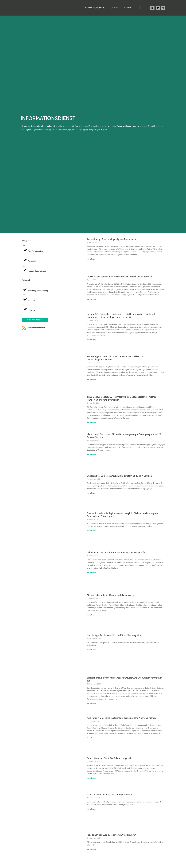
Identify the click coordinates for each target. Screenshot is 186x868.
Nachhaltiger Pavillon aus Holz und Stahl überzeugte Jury (115, 635)
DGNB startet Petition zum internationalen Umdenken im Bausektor (120, 277)
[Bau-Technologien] (24, 246)
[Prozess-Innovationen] (24, 266)
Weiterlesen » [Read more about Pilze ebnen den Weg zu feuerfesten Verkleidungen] (92, 849)
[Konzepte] (24, 305)
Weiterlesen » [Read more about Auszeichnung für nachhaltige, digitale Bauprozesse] (92, 259)
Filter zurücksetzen (35, 320)
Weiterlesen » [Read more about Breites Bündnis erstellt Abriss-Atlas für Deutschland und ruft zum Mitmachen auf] (92, 703)
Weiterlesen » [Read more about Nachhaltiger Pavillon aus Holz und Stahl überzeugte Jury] (92, 650)
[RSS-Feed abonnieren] (24, 328)
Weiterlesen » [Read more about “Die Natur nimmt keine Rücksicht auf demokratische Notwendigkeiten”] (92, 738)
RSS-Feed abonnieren (37, 328)
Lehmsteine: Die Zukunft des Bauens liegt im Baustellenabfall (116, 553)
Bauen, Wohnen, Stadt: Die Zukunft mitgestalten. (111, 758)
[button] (140, 8)
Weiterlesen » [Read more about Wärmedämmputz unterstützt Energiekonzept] (92, 809)
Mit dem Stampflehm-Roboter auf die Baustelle (110, 595)
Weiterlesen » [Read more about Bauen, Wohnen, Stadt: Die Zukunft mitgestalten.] (92, 778)
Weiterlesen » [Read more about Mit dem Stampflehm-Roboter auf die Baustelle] (92, 615)
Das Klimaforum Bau (95, 8)
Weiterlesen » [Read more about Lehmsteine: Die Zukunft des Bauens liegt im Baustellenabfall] (92, 572)
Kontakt (128, 8)
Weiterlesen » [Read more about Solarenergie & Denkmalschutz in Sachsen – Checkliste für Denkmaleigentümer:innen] (92, 379)
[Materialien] (24, 256)
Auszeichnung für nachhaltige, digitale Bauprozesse (112, 239)
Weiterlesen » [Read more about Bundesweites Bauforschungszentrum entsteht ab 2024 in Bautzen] (92, 493)
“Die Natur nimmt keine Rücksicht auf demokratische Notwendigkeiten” (122, 718)
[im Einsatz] (24, 295)
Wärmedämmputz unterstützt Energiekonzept (109, 795)
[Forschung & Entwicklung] (24, 286)
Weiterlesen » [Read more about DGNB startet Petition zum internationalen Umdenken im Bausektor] (92, 299)
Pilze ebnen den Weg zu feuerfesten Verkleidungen (111, 835)
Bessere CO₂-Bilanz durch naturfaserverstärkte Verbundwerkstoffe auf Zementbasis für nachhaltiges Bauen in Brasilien (121, 316)
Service (115, 8)
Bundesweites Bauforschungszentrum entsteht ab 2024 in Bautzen (119, 476)
